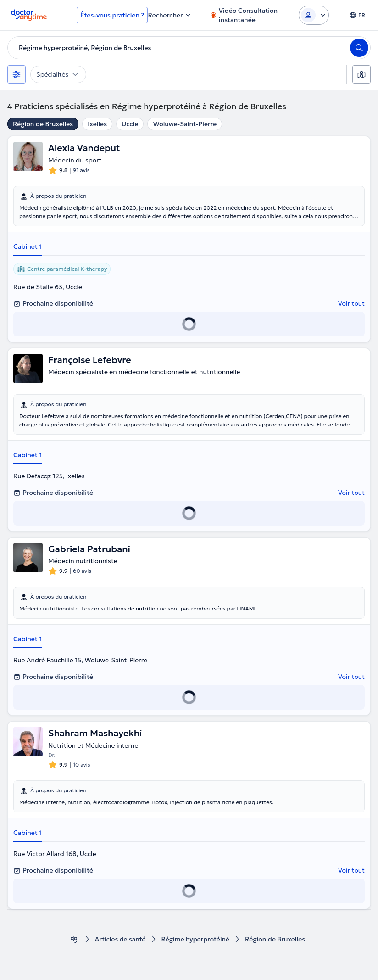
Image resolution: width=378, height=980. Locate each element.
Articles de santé (120, 940)
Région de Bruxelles (43, 124)
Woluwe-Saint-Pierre (185, 124)
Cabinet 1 (28, 246)
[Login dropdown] (314, 15)
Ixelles (97, 124)
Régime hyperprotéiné (195, 940)
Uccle (130, 124)
